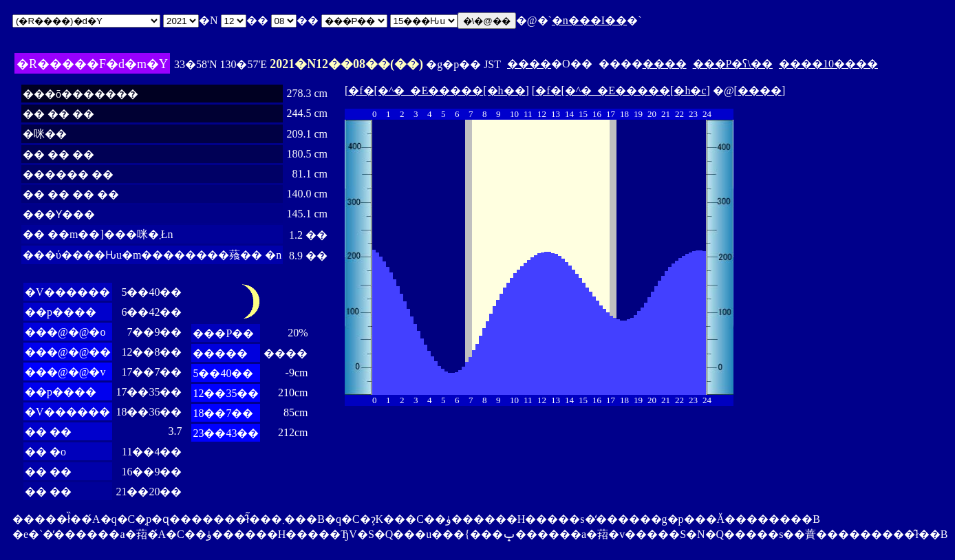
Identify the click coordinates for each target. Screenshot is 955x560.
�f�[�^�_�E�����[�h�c (621, 90)
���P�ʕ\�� (733, 64)
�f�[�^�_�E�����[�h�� (437, 90)
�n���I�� (589, 20)
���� (529, 64)
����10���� (828, 64)
